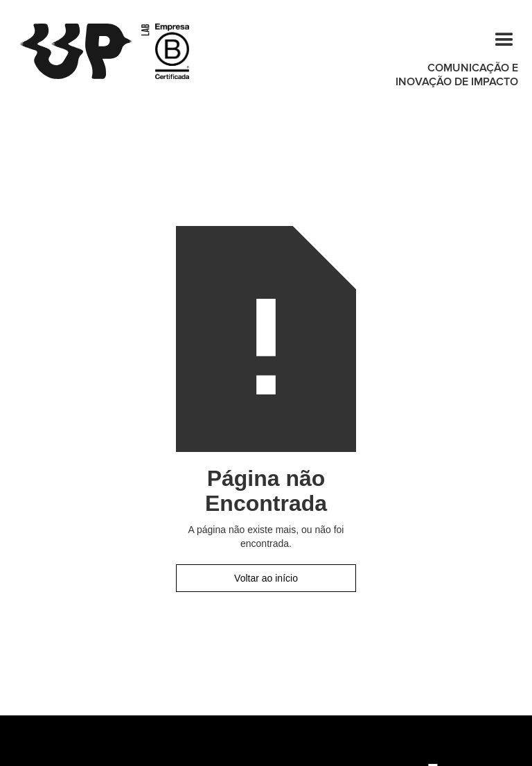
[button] (498, 37)
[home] (85, 51)
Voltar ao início (266, 578)
